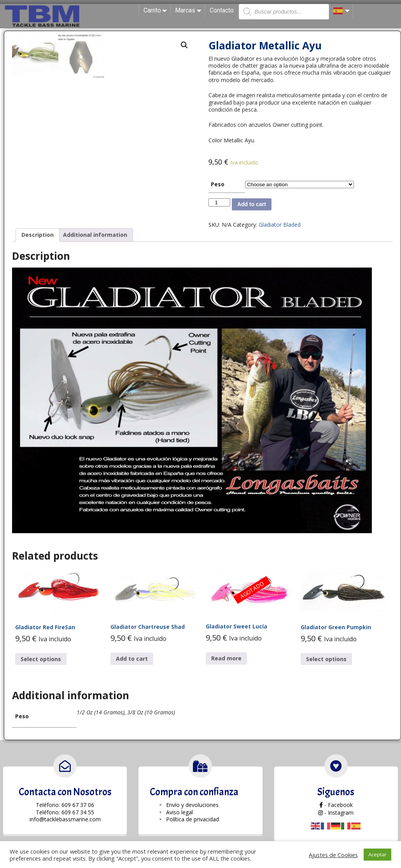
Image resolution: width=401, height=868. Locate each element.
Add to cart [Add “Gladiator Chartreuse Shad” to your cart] (132, 659)
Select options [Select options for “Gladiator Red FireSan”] (41, 659)
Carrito (157, 11)
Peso (218, 184)
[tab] (38, 235)
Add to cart (252, 204)
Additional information (95, 235)
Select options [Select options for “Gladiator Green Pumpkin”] (326, 659)
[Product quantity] (219, 202)
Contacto (222, 10)
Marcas (190, 11)
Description (38, 235)
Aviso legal (179, 812)
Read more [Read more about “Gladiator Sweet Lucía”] (226, 658)
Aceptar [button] (377, 854)
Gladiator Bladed (280, 225)
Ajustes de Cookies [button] (333, 855)
